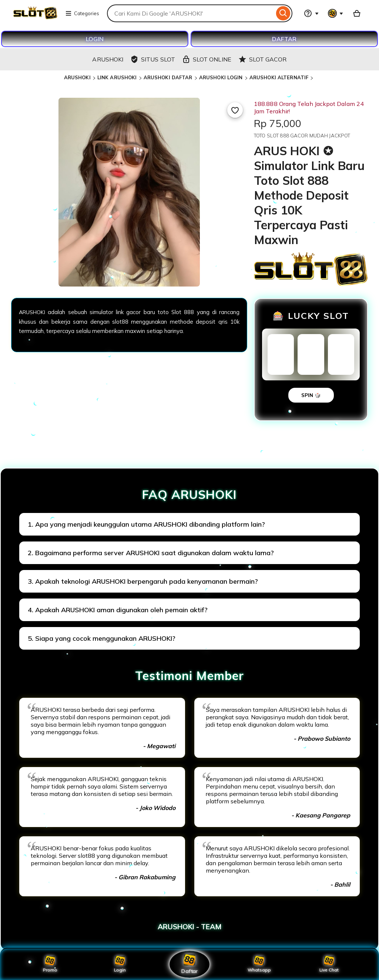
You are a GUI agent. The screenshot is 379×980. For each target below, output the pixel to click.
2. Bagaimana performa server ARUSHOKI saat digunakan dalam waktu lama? (151, 553)
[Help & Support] (311, 13)
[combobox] (191, 13)
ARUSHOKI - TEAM (190, 927)
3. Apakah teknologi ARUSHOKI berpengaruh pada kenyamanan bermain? (143, 581)
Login (120, 964)
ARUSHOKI (77, 77)
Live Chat (329, 964)
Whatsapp (259, 964)
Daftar (189, 964)
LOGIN (95, 39)
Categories (82, 13)
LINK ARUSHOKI (117, 77)
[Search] (283, 13)
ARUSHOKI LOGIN (221, 77)
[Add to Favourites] (235, 110)
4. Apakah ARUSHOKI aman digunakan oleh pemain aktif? (118, 610)
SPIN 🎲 (311, 395)
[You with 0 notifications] (336, 13)
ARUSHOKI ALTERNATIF (279, 77)
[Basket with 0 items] (357, 13)
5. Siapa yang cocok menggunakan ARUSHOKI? (102, 638)
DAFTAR (284, 39)
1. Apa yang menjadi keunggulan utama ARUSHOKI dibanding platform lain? (146, 524)
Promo (50, 964)
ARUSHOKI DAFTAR (168, 77)
